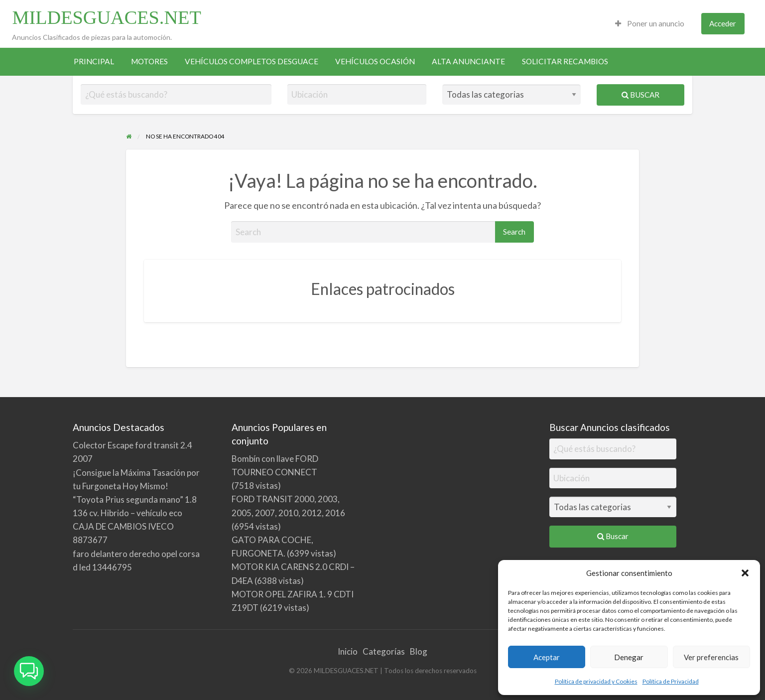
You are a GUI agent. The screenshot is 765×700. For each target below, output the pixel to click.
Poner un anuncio (650, 23)
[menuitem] (650, 24)
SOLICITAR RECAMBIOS (565, 61)
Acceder (723, 23)
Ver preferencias (711, 657)
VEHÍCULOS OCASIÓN (375, 61)
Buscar (640, 95)
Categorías (384, 651)
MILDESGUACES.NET (106, 17)
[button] (745, 573)
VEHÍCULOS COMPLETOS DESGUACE (252, 61)
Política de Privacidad (671, 681)
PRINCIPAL (94, 61)
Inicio (348, 651)
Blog (419, 651)
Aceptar (547, 657)
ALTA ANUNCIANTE (468, 61)
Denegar (629, 657)
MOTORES (149, 61)
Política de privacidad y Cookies (596, 681)
